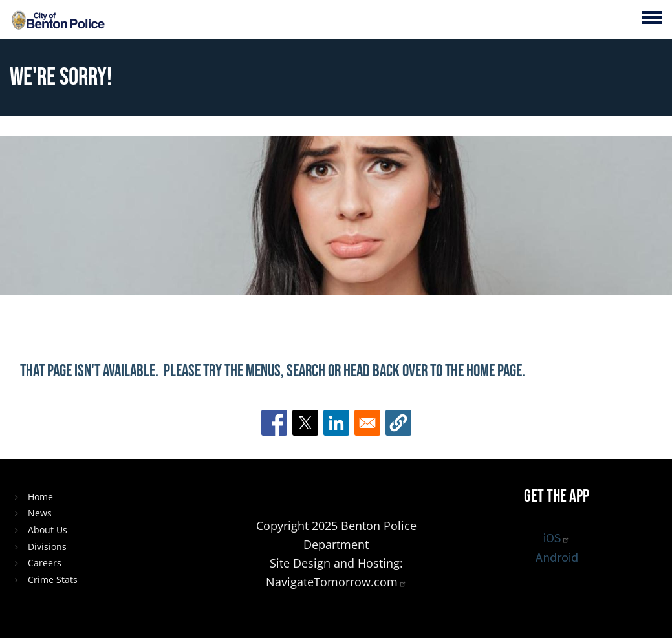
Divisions (47, 547)
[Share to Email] (367, 423)
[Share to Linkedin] (336, 423)
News (40, 513)
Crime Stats (53, 580)
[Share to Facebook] (274, 423)
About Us (48, 530)
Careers (45, 563)
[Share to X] (305, 423)
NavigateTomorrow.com (336, 582)
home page (494, 371)
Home (40, 497)
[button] (398, 423)
